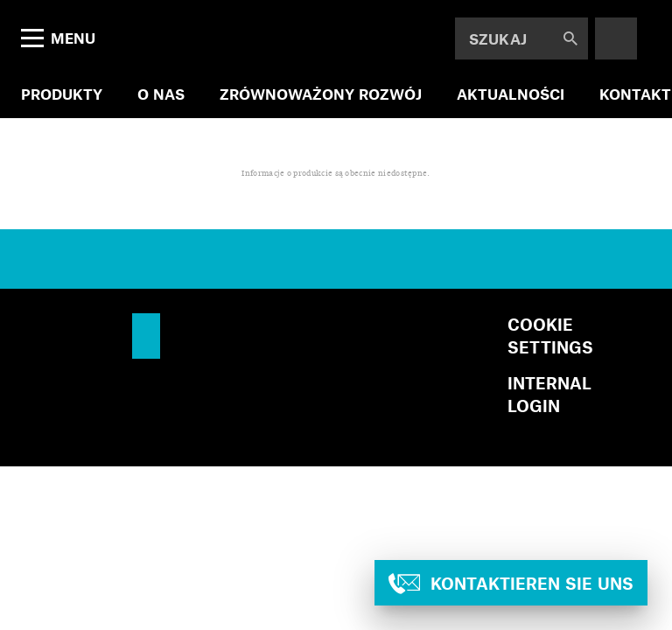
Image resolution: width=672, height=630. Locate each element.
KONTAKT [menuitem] (635, 94)
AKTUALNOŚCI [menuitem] (511, 94)
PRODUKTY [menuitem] (62, 94)
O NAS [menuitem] (161, 94)
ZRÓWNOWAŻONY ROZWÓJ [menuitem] (321, 94)
